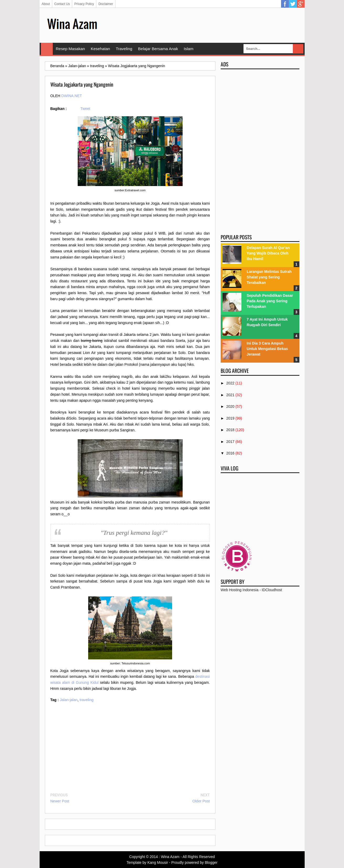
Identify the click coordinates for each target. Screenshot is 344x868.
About (46, 4)
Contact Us (62, 4)
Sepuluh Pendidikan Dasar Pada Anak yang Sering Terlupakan (270, 301)
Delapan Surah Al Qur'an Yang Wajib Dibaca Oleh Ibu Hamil (268, 253)
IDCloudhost (272, 590)
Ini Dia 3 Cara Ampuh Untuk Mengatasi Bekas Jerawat (267, 349)
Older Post (201, 801)
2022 (230, 383)
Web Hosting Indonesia (240, 590)
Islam (189, 49)
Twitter (293, 4)
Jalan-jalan (69, 700)
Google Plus (301, 4)
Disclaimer (106, 4)
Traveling (124, 49)
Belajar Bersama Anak (158, 49)
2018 (230, 430)
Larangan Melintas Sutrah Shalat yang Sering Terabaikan (269, 277)
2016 (230, 453)
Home (47, 49)
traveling (86, 700)
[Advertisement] (204, 25)
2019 (230, 418)
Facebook (285, 4)
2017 (230, 442)
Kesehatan (100, 49)
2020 (230, 406)
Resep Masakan (70, 49)
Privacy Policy (84, 4)
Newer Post (60, 801)
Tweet (85, 109)
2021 (230, 395)
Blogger (211, 862)
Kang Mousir (158, 862)
